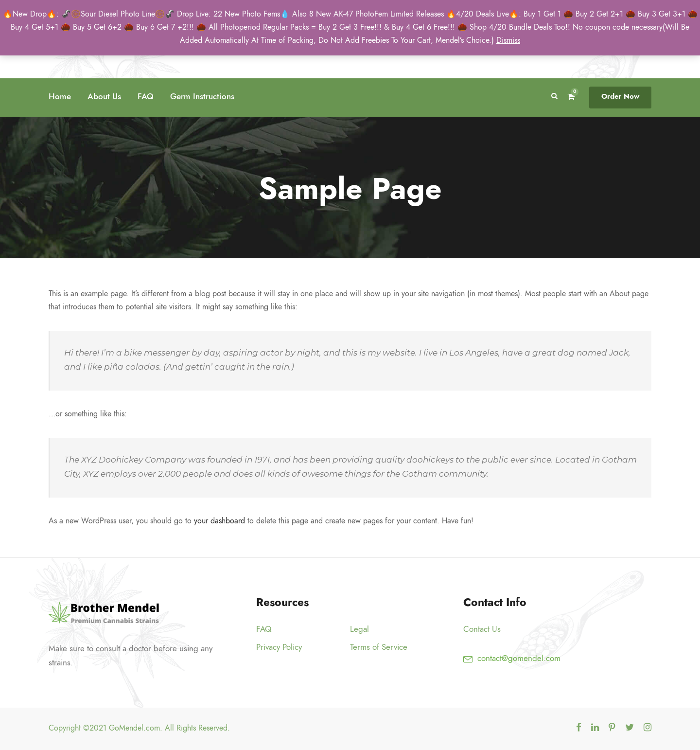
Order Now (620, 96)
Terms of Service (379, 647)
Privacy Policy (279, 647)
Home (60, 96)
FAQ (146, 96)
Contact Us (482, 629)
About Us (104, 96)
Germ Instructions (202, 96)
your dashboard (219, 521)
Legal (359, 629)
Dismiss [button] (508, 40)
